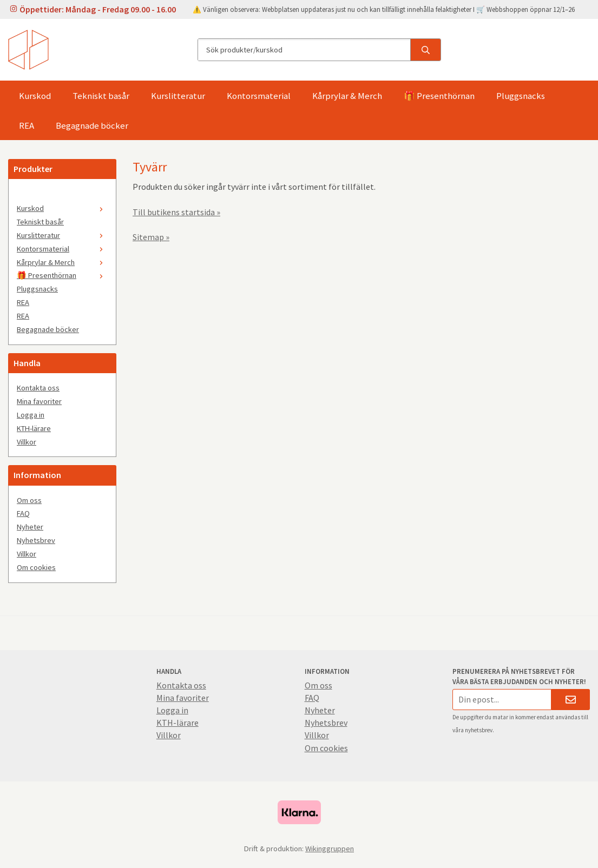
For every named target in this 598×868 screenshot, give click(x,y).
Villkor (27, 442)
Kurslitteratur (178, 96)
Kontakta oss (38, 388)
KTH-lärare (34, 428)
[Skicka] (571, 700)
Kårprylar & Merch (347, 96)
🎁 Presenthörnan (439, 96)
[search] (425, 50)
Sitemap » (151, 237)
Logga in (31, 415)
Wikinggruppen (330, 849)
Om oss (29, 500)
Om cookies (36, 567)
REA (27, 125)
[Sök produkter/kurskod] (304, 50)
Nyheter (30, 527)
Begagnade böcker (92, 125)
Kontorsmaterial (259, 96)
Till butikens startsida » (176, 212)
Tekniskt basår (101, 96)
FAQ (23, 513)
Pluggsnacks (521, 96)
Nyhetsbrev (36, 540)
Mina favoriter (39, 401)
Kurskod (35, 96)
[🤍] (62, 194)
